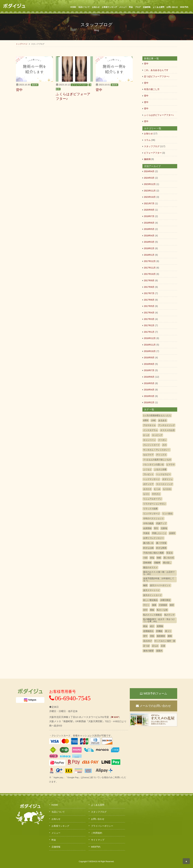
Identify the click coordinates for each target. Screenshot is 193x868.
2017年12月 (150, 261)
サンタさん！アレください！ (157, 450)
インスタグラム (150, 430)
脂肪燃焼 (161, 636)
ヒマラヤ (171, 465)
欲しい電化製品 (150, 600)
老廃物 (160, 626)
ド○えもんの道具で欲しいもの (157, 460)
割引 (156, 528)
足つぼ (146, 646)
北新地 (164, 528)
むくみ (157, 489)
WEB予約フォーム (153, 694)
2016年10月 (150, 351)
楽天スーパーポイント (160, 585)
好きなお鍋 (148, 548)
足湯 (163, 646)
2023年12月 (150, 184)
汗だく (146, 605)
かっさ (146, 435)
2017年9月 (149, 280)
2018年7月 (149, 216)
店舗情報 (147, 7)
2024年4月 (149, 171)
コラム (147, 140)
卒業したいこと (159, 533)
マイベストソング (164, 484)
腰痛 (170, 636)
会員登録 (147, 528)
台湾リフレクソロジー (153, 538)
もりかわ (167, 489)
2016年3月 (149, 396)
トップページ (22, 44)
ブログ (138, 7)
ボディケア (148, 484)
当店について (84, 7)
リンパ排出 (167, 514)
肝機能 (159, 631)
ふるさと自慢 (160, 469)
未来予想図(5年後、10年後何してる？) (159, 579)
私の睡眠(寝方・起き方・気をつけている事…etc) (159, 620)
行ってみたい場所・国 (165, 641)
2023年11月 (150, 191)
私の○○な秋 (162, 610)
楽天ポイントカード (152, 595)
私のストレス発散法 (152, 615)
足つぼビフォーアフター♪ (157, 76)
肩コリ (168, 631)
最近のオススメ (150, 568)
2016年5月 (149, 383)
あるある (162, 420)
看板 (152, 610)
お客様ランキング (109, 7)
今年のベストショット (153, 518)
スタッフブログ (152, 146)
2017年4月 (149, 313)
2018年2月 (149, 248)
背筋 (152, 636)
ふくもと (147, 469)
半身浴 (146, 533)
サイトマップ (98, 840)
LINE (153, 420)
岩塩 (152, 558)
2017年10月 (150, 274)
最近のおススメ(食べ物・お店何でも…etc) (159, 573)
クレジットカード (151, 445)
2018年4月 (149, 236)
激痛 (154, 605)
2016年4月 (149, 390)
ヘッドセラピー (163, 474)
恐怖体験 (147, 563)
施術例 (35, 85)
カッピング (157, 435)
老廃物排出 (148, 631)
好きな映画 (161, 548)
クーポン (162, 440)
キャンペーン (149, 440)
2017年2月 (149, 325)
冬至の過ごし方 (152, 89)
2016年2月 (149, 402)
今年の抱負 (148, 523)
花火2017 (148, 641)
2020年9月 (149, 210)
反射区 (172, 533)
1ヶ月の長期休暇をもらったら (157, 415)
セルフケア (148, 455)
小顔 (145, 558)
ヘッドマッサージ (151, 479)
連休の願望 (148, 651)
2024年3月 (149, 178)
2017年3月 (149, 319)
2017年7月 (149, 293)
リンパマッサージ (151, 514)
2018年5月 (149, 229)
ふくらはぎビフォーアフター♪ (159, 115)
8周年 (146, 420)
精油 (145, 626)
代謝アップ (161, 523)
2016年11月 (150, 345)
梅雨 (145, 585)
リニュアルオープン (152, 499)
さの (164, 445)
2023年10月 (150, 197)
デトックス (161, 455)
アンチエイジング (166, 425)
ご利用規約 (97, 833)
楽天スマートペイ (151, 590)
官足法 (170, 553)
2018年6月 (149, 223)
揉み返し (167, 563)
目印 (145, 610)
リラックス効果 (150, 509)
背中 (146, 64)
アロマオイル (149, 425)
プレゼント (148, 474)
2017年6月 (149, 300)
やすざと (156, 494)
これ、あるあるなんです (156, 70)
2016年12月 (150, 338)
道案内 (159, 651)
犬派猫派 (163, 605)
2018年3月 (149, 242)
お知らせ (96, 7)
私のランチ (170, 615)
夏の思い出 (148, 543)
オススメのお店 (167, 430)
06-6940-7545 (70, 698)
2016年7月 (149, 370)
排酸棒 (157, 563)
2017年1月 (149, 332)
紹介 (152, 626)
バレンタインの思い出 (153, 465)
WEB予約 (184, 7)
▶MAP (115, 717)
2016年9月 (149, 358)
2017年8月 (149, 287)
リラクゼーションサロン (155, 504)
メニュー (123, 7)
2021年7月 (149, 203)
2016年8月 (149, 364)
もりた (146, 494)
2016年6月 (149, 377)
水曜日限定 (165, 600)
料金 (131, 7)
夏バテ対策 (161, 543)
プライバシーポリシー (102, 826)
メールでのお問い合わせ (153, 706)
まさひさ (147, 489)
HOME (73, 7)
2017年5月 (149, 306)
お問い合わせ (172, 7)
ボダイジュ (167, 479)
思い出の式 (169, 558)
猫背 (172, 605)
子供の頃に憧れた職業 (153, 553)
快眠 (159, 558)
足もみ (155, 646)
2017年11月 (150, 268)
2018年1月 (149, 255)
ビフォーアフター (79, 85)
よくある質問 (159, 7)
